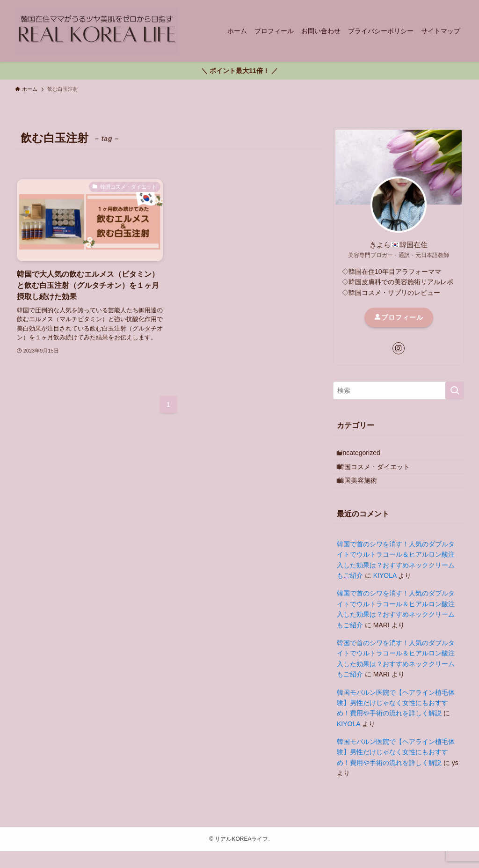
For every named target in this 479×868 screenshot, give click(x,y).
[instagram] (399, 348)
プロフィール (399, 317)
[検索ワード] (399, 390)
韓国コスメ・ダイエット (381, 475)
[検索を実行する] (455, 390)
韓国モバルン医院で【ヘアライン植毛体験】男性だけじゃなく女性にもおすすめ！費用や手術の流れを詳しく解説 (396, 720)
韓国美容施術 (364, 494)
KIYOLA (385, 592)
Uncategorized (366, 456)
